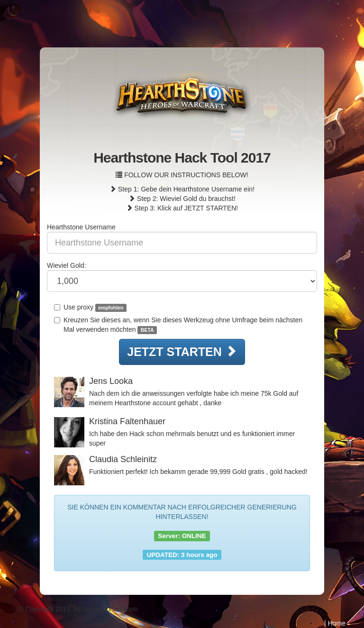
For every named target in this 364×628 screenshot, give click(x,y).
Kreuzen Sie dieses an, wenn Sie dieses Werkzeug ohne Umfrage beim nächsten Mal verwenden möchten (178, 325)
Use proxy (90, 308)
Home (337, 623)
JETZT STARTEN (182, 352)
